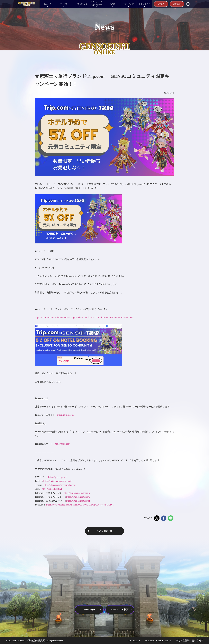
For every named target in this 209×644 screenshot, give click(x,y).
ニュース (48, 4)
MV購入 (161, 4)
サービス (64, 4)
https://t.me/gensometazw (78, 497)
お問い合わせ (128, 4)
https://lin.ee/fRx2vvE (52, 489)
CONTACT (134, 641)
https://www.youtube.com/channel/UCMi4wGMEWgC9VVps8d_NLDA (79, 505)
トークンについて (80, 4)
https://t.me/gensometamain (77, 493)
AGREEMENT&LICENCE (158, 641)
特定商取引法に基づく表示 (189, 641)
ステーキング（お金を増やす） (96, 3)
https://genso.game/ (57, 477)
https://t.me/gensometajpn (78, 501)
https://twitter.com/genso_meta (58, 481)
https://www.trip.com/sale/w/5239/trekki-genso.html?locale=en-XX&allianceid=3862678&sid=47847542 (84, 317)
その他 (112, 4)
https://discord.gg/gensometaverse (60, 485)
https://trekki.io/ (62, 444)
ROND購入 (177, 4)
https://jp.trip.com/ (65, 415)
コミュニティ (144, 4)
